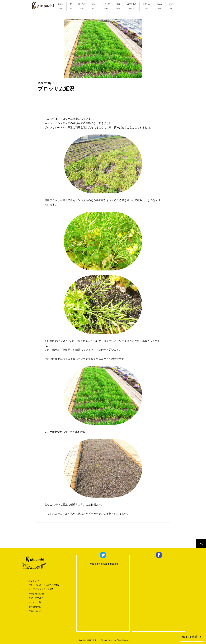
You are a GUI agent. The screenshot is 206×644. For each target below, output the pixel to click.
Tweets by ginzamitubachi (103, 564)
